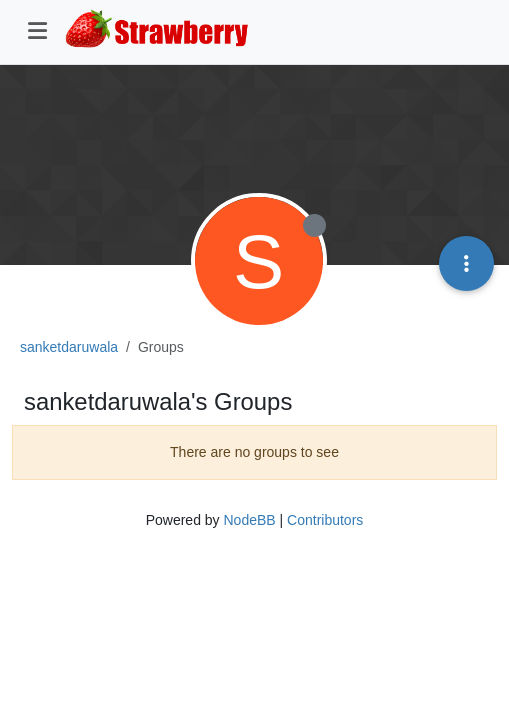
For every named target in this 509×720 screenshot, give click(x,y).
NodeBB (249, 520)
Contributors (325, 520)
